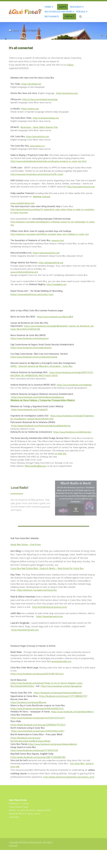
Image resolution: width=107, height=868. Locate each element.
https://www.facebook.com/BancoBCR (55, 317)
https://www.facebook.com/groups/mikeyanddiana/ (53, 744)
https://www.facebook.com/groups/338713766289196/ (38, 757)
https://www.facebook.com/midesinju (74, 385)
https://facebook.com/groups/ (25, 738)
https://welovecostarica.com (46, 253)
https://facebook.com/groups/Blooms (28, 702)
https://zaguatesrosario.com (50, 616)
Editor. (71, 65)
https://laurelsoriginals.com (25, 630)
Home (16, 30)
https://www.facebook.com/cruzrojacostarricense (34, 357)
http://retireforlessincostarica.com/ (50, 607)
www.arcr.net (58, 240)
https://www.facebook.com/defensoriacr (72, 432)
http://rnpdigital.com (56, 284)
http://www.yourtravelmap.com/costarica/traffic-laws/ (37, 174)
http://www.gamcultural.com (81, 187)
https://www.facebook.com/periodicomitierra (72, 712)
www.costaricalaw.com (22, 203)
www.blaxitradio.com (61, 661)
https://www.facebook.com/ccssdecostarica (31, 348)
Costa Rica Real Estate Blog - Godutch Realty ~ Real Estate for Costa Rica (47, 568)
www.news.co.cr (37, 146)
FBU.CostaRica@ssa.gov (36, 466)
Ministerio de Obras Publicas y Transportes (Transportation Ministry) (43, 400)
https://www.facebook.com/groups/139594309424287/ (38, 731)
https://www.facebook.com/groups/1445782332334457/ (38, 718)
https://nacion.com (30, 109)
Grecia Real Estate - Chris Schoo (26, 545)
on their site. (61, 454)
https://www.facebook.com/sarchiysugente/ (61, 686)
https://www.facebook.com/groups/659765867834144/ (37, 674)
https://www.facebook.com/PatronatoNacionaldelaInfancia (41, 426)
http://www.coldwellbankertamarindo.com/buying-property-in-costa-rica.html (48, 161)
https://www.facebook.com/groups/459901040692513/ (37, 709)
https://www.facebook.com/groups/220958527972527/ (38, 725)
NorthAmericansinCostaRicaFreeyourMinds (30, 741)
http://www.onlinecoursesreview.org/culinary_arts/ (69, 777)
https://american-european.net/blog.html (37, 590)
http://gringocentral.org (51, 263)
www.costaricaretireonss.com (24, 272)
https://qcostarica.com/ (67, 93)
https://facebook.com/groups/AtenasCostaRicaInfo (58, 693)
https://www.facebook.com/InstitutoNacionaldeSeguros (38, 397)
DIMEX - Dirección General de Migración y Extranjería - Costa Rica (41, 366)
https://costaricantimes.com (46, 118)
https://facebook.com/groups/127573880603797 (63, 696)
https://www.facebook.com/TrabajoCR (29, 410)
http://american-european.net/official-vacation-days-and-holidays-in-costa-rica (50, 234)
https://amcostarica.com (37, 137)
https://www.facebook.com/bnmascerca (30, 338)
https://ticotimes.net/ (31, 84)
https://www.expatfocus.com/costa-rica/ (32, 294)
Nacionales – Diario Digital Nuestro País (39, 127)
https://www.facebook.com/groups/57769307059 (34, 750)
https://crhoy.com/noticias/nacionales (40, 99)
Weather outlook (42, 197)
